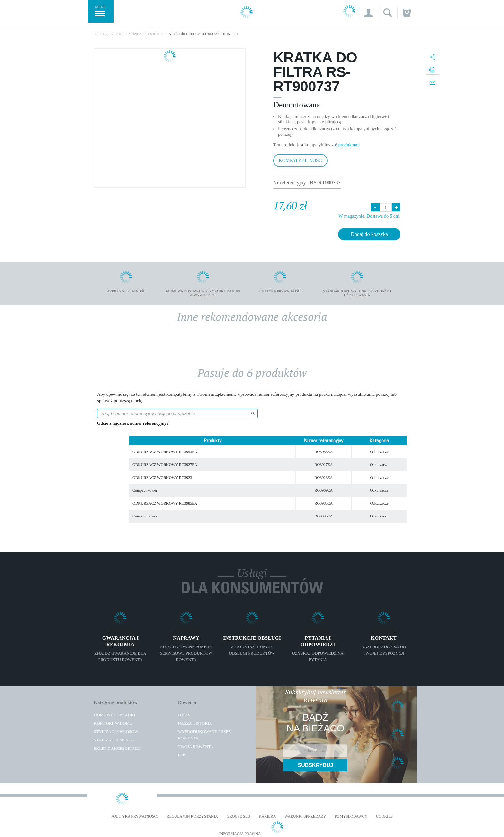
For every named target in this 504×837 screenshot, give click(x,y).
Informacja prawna (240, 834)
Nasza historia (195, 723)
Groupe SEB (238, 817)
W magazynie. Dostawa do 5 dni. (369, 216)
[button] (369, 13)
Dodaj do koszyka (369, 234)
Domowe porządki (115, 715)
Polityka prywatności (135, 817)
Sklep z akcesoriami (117, 748)
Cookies (384, 817)
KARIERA (267, 817)
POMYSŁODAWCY (351, 817)
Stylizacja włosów (116, 732)
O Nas (184, 715)
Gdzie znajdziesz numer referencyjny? (133, 423)
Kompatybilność (300, 160)
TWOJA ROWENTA (196, 746)
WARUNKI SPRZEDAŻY (305, 817)
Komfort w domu (113, 723)
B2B (182, 755)
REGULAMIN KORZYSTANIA (192, 817)
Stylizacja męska (114, 740)
